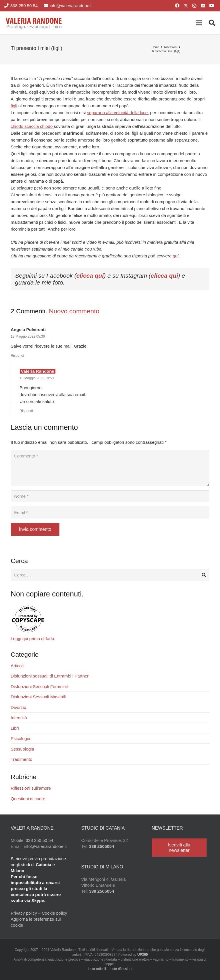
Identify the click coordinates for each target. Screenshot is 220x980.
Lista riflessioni (121, 969)
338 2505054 (102, 846)
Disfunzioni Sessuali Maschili (38, 697)
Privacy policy (24, 913)
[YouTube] (211, 6)
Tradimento (22, 759)
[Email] (110, 513)
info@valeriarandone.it (45, 846)
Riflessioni (171, 47)
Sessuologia (23, 749)
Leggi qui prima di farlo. (33, 639)
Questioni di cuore (28, 799)
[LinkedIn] (203, 6)
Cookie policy (54, 913)
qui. (176, 256)
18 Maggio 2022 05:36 (28, 336)
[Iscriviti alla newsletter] (179, 848)
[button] (199, 23)
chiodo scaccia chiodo (32, 126)
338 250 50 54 (39, 840)
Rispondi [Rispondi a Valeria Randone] (26, 411)
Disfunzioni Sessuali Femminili (40, 686)
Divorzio (19, 707)
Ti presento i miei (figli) (166, 51)
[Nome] (110, 496)
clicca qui (90, 276)
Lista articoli (97, 969)
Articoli (17, 666)
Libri (15, 728)
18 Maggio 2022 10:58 (37, 378)
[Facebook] (177, 6)
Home (156, 47)
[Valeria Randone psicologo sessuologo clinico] (34, 23)
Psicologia (21, 738)
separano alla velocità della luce (117, 113)
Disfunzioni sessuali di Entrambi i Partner (50, 676)
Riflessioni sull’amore (31, 788)
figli (14, 106)
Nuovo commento (74, 311)
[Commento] (110, 468)
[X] (186, 6)
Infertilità (19, 718)
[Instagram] (194, 6)
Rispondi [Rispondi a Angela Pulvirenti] (18, 356)
